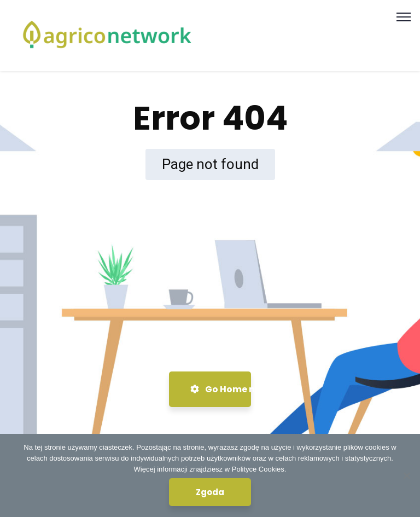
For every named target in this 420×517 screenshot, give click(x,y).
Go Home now (221, 389)
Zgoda (210, 492)
